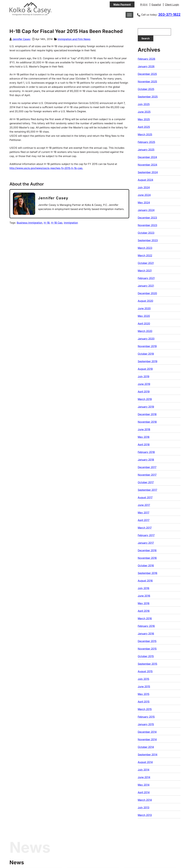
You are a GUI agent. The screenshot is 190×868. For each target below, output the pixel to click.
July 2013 (144, 808)
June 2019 (144, 384)
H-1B (47, 223)
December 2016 (147, 550)
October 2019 (146, 354)
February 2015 (146, 717)
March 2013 (145, 815)
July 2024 (144, 187)
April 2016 (144, 611)
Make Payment (122, 4)
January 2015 (146, 724)
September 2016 (148, 573)
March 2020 (145, 331)
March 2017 (145, 528)
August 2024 (145, 180)
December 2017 (147, 467)
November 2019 (147, 346)
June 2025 (144, 112)
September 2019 (148, 361)
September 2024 (148, 172)
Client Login (172, 5)
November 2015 (147, 649)
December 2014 (147, 732)
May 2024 (144, 203)
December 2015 (147, 641)
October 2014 (146, 747)
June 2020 (144, 308)
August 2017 (145, 497)
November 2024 (147, 165)
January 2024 (146, 210)
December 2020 (147, 293)
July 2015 (143, 679)
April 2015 (144, 702)
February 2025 (146, 142)
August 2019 (145, 369)
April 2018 (144, 445)
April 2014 (144, 792)
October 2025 (146, 89)
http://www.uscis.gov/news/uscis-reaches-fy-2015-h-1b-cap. (46, 168)
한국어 (144, 5)
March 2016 (145, 618)
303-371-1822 (169, 14)
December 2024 (147, 157)
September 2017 (147, 490)
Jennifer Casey (22, 39)
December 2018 (147, 414)
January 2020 (146, 339)
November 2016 (147, 558)
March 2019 (145, 399)
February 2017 (146, 535)
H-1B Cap (57, 223)
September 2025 (148, 97)
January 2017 (146, 543)
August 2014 (145, 762)
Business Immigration (30, 223)
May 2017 (144, 513)
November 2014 (147, 739)
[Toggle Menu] (129, 15)
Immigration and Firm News (74, 39)
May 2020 (144, 316)
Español (156, 5)
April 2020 (144, 324)
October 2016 (146, 566)
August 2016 (145, 581)
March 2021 (145, 271)
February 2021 (146, 278)
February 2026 (147, 59)
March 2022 (145, 255)
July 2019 (144, 376)
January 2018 (146, 460)
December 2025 (147, 74)
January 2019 (146, 407)
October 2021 (146, 263)
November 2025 (147, 82)
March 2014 (145, 800)
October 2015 (146, 656)
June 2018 (144, 429)
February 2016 (146, 626)
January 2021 (146, 286)
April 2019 (144, 392)
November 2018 (147, 422)
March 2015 (145, 709)
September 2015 (147, 664)
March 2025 (145, 134)
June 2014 (144, 777)
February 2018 (146, 452)
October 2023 (146, 233)
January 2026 (146, 66)
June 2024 (144, 195)
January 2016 (146, 634)
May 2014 (144, 785)
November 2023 (147, 225)
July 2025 (144, 104)
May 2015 (144, 694)
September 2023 (148, 240)
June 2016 (144, 596)
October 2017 (146, 482)
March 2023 (145, 248)
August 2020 (145, 301)
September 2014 (148, 755)
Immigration (71, 223)
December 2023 (147, 218)
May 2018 (144, 437)
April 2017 (144, 520)
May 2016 (144, 603)
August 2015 (145, 671)
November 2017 (147, 475)
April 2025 (144, 127)
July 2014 (144, 770)
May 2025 (144, 119)
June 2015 (144, 687)
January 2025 (146, 150)
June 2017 (144, 505)
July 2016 (144, 588)
